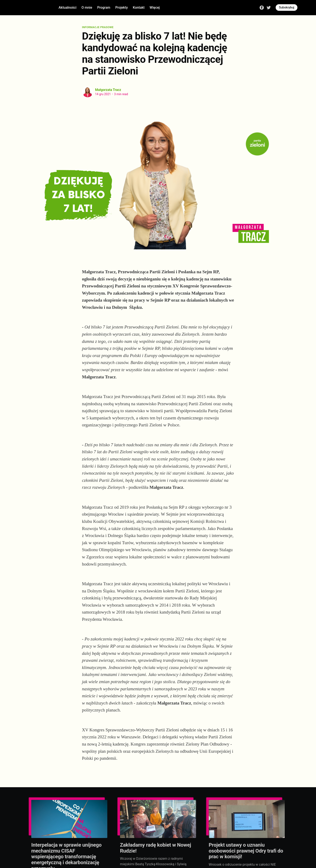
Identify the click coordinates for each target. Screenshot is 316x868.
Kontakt (139, 8)
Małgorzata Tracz (108, 90)
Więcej (155, 8)
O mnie (87, 8)
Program (104, 8)
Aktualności (67, 8)
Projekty (122, 8)
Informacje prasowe (98, 27)
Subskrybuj (286, 7)
